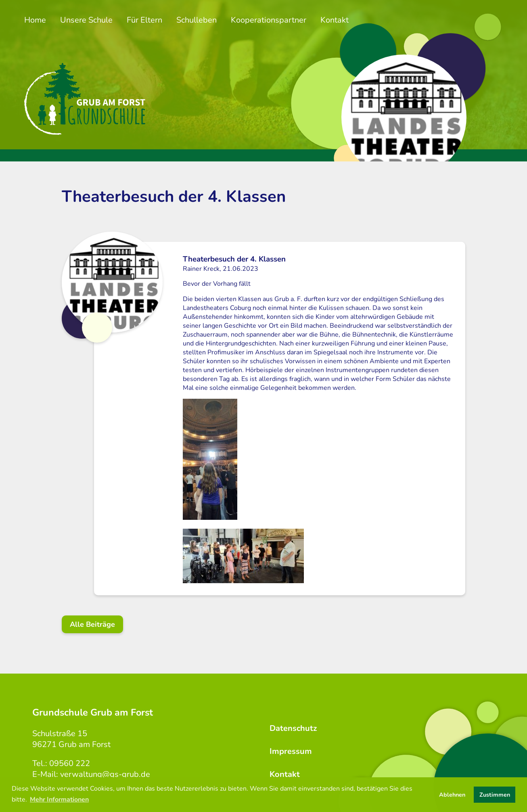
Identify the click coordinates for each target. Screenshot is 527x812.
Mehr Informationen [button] (59, 799)
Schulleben (197, 20)
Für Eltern (144, 20)
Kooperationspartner (269, 20)
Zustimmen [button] (495, 795)
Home (35, 20)
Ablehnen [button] (452, 795)
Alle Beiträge (92, 624)
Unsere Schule (86, 20)
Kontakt (335, 20)
